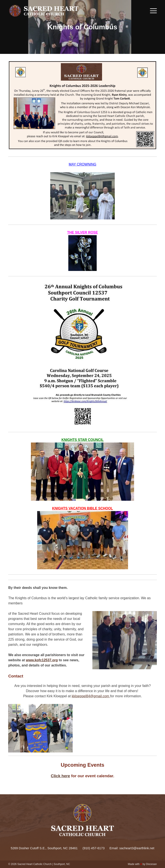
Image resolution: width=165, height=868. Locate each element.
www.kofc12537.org (42, 660)
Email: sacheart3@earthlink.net (132, 848)
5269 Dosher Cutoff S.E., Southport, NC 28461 (44, 848)
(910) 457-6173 (94, 848)
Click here (60, 776)
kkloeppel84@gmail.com (91, 696)
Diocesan (151, 864)
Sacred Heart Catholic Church (34, 864)
